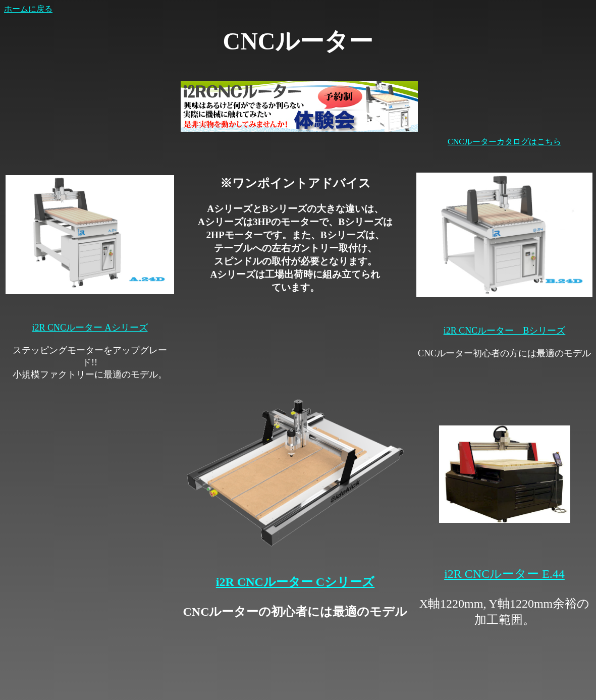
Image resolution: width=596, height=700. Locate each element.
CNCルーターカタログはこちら (504, 142)
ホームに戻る (28, 9)
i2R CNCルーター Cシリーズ (295, 582)
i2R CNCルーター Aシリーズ (90, 328)
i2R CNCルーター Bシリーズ (505, 331)
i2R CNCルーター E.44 (504, 574)
